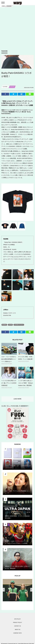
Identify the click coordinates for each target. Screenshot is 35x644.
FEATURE (12, 87)
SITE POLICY (17, 619)
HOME (3, 6)
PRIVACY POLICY (18, 623)
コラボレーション (19, 325)
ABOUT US (17, 630)
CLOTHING (5, 87)
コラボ (10, 325)
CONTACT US (17, 626)
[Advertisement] (17, 31)
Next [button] (31, 590)
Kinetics (4, 325)
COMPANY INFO (17, 633)
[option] (17, 591)
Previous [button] (4, 590)
